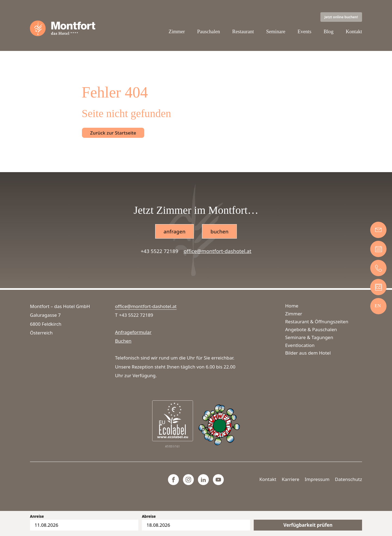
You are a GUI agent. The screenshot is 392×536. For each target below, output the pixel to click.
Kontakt (354, 32)
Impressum (317, 479)
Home (292, 306)
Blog (328, 32)
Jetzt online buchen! (341, 17)
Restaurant (243, 32)
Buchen (123, 341)
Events (304, 32)
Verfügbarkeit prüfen (308, 525)
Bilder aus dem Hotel (308, 353)
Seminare (276, 32)
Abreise (149, 516)
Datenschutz (348, 479)
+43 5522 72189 (160, 252)
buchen (220, 232)
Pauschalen (208, 32)
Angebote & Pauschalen (311, 329)
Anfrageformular (133, 332)
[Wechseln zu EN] (378, 305)
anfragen (174, 232)
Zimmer (176, 32)
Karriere (290, 479)
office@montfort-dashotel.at (218, 252)
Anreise (37, 516)
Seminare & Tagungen (309, 337)
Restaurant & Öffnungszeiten (317, 322)
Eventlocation (300, 345)
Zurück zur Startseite (113, 133)
